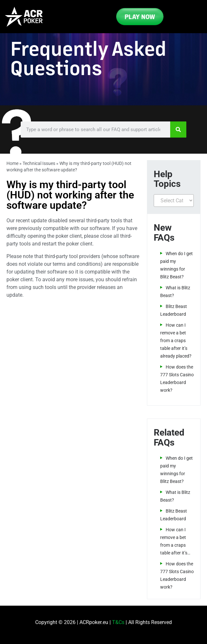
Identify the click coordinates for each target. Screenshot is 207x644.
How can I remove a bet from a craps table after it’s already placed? (176, 341)
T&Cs (118, 622)
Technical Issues (39, 163)
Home (12, 163)
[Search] (178, 130)
